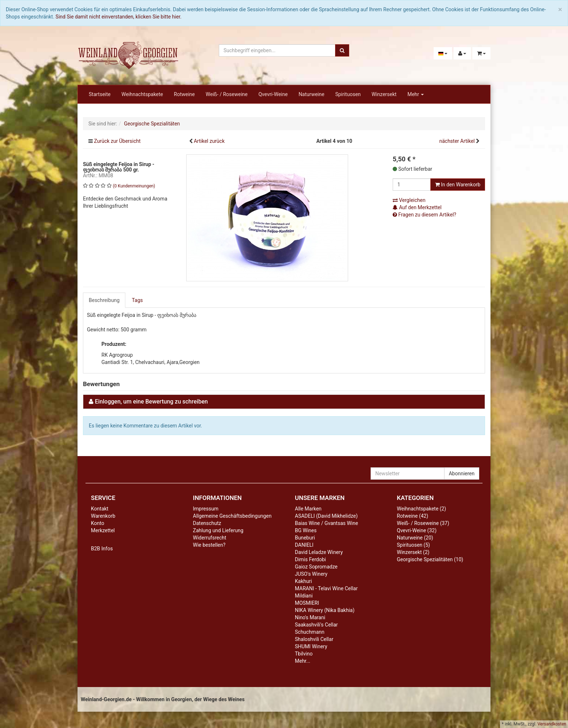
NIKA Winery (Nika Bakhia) (325, 610)
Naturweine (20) (415, 538)
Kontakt (100, 509)
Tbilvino (304, 654)
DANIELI (304, 545)
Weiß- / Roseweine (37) (423, 523)
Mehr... (302, 661)
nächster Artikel (458, 141)
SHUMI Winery (311, 646)
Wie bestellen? (209, 545)
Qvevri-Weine (273, 94)
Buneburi (305, 538)
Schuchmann (310, 632)
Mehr (416, 94)
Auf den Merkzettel (417, 207)
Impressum (206, 509)
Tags (137, 300)
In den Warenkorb (458, 185)
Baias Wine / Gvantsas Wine (326, 523)
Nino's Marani (310, 617)
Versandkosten (552, 724)
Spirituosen (348, 94)
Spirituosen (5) (414, 545)
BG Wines (306, 530)
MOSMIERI (307, 603)
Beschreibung (104, 300)
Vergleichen (409, 200)
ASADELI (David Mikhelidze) (326, 516)
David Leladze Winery (319, 552)
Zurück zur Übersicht (117, 141)
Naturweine (311, 94)
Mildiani (304, 596)
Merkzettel (103, 530)
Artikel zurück (209, 141)
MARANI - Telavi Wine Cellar (326, 588)
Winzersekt (384, 94)
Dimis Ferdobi (310, 559)
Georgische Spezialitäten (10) (430, 559)
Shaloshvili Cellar (314, 639)
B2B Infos (102, 549)
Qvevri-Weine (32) (417, 530)
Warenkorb (103, 516)
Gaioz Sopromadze (316, 567)
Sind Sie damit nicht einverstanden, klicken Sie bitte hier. (118, 17)
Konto (98, 523)
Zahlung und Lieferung (218, 530)
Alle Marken (308, 509)
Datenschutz (207, 523)
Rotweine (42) (413, 516)
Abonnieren (462, 473)
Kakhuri (303, 581)
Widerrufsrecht (210, 538)
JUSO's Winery (311, 574)
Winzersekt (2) (413, 552)
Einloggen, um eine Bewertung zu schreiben (151, 402)
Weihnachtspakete (142, 94)
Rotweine (184, 94)
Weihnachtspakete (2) (422, 509)
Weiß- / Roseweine (227, 94)
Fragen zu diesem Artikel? (424, 215)
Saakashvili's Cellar (316, 625)
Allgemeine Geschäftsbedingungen (232, 516)
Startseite (100, 94)
